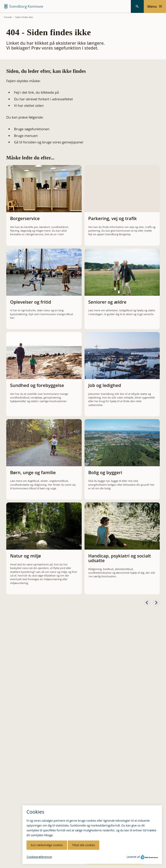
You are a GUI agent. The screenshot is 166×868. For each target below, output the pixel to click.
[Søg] (137, 6)
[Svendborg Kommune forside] (23, 6)
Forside (8, 17)
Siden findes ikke (24, 17)
